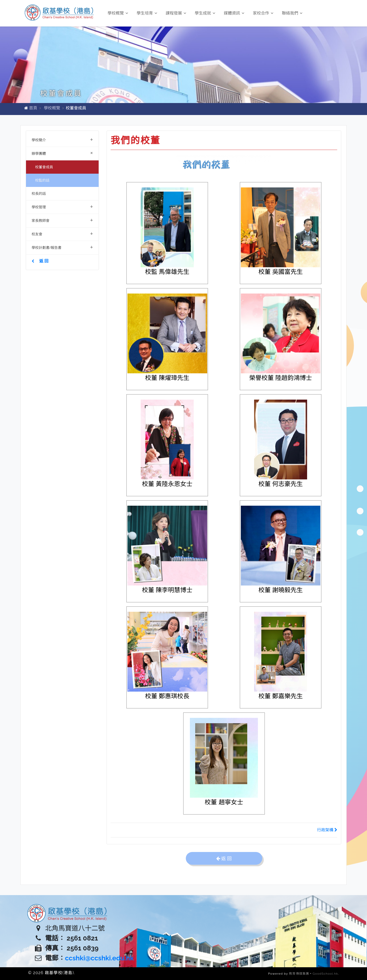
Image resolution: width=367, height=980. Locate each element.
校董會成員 (44, 167)
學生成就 (205, 13)
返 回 (40, 261)
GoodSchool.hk (325, 974)
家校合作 (263, 13)
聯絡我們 (292, 13)
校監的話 (42, 180)
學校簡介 (62, 139)
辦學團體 (63, 153)
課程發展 (176, 13)
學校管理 (62, 206)
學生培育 (147, 13)
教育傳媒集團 (299, 974)
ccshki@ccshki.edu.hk (99, 958)
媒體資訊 (234, 13)
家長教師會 (62, 220)
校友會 (62, 233)
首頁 (33, 108)
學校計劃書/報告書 (62, 247)
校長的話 (39, 193)
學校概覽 (118, 13)
